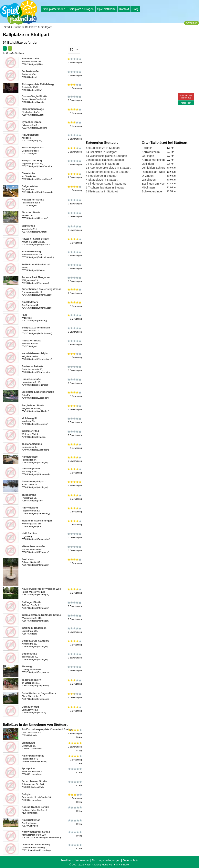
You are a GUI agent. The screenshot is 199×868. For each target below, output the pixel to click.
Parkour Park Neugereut (36, 277)
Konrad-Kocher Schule (35, 807)
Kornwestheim (151, 152)
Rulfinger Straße (31, 602)
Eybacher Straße (32, 122)
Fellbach (147, 148)
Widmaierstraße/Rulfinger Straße (41, 615)
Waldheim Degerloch (34, 628)
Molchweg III (29, 418)
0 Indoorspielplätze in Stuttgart (105, 160)
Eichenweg (28, 743)
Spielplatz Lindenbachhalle (38, 392)
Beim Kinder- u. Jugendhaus (39, 693)
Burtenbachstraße (32, 366)
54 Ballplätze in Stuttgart (101, 152)
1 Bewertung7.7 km (75, 760)
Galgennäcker (30, 186)
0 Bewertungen (75, 74)
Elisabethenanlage (33, 109)
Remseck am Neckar (155, 172)
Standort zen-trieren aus (186, 97)
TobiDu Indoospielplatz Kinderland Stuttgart (48, 729)
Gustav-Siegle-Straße (34, 96)
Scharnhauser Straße (34, 781)
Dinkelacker (29, 173)
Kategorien (186, 103)
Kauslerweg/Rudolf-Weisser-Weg (41, 589)
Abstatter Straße (31, 341)
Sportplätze (28, 768)
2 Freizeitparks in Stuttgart (102, 164)
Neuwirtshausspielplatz (36, 353)
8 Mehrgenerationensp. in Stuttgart (108, 172)
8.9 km (75, 809)
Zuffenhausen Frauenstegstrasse (41, 289)
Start (7, 27)
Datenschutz (131, 860)
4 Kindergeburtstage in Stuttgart (106, 184)
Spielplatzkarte (106, 9)
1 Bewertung (75, 86)
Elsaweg (27, 666)
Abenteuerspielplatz (34, 481)
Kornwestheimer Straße (36, 832)
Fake (24, 315)
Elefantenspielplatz (33, 148)
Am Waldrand (30, 508)
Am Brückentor (31, 820)
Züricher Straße (31, 212)
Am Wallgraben (31, 468)
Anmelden (192, 23)
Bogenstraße (29, 654)
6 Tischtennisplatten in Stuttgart (106, 188)
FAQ (135, 9)
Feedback (67, 860)
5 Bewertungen (75, 459)
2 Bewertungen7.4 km (75, 747)
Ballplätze (31, 27)
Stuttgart (46, 27)
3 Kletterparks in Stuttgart (102, 191)
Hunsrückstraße (31, 379)
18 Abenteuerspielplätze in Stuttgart (108, 168)
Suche (18, 27)
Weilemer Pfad (30, 431)
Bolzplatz (27, 794)
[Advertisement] (131, 37)
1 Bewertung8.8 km (75, 798)
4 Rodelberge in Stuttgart (102, 176)
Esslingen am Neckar (155, 184)
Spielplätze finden (54, 9)
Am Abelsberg (30, 135)
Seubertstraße (30, 71)
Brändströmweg (31, 251)
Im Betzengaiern (31, 680)
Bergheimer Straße (33, 405)
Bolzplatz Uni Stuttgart (35, 641)
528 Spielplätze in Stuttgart (103, 148)
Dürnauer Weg (30, 707)
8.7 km (75, 783)
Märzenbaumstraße (33, 546)
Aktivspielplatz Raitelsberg (38, 84)
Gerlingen (148, 156)
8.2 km (75, 771)
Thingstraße (29, 495)
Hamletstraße (30, 457)
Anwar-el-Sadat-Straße (35, 239)
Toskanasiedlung (32, 444)
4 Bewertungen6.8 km (75, 733)
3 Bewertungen (75, 484)
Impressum (82, 860)
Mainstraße (28, 226)
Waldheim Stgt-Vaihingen (37, 521)
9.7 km (75, 847)
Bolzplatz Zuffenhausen (36, 328)
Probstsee (28, 559)
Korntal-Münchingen (154, 160)
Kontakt (124, 9)
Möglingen (148, 188)
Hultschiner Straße (33, 200)
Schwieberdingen (152, 191)
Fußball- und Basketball (36, 264)
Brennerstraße (30, 58)
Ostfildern (148, 164)
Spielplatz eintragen (81, 9)
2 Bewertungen (75, 61)
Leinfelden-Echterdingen (157, 168)
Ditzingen (148, 176)
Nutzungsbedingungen (106, 860)
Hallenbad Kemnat (33, 756)
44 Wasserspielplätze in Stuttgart (107, 156)
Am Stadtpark (30, 302)
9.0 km (75, 834)
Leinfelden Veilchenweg (36, 845)
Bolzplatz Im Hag (32, 160)
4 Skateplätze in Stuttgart (102, 180)
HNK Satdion (29, 533)
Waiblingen (149, 180)
